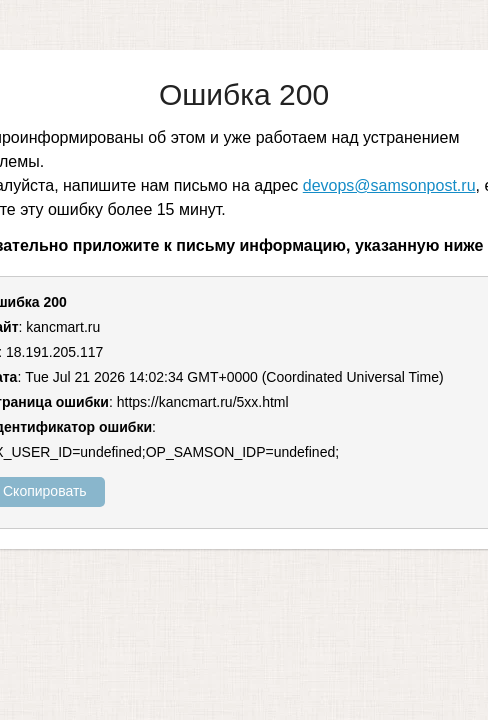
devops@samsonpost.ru (389, 185)
